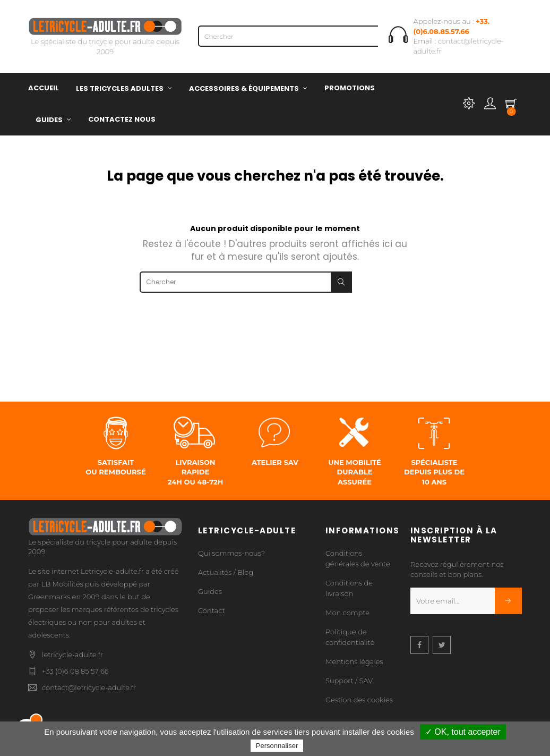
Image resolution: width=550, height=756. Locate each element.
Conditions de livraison (349, 588)
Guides (210, 591)
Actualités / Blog (226, 572)
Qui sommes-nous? (231, 553)
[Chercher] (304, 36)
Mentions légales (354, 661)
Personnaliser (277, 746)
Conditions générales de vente (358, 558)
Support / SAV (349, 681)
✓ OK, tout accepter (463, 732)
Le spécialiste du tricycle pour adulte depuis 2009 (105, 39)
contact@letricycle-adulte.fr (89, 687)
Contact (212, 610)
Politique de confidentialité (350, 637)
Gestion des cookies (359, 700)
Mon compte (347, 613)
